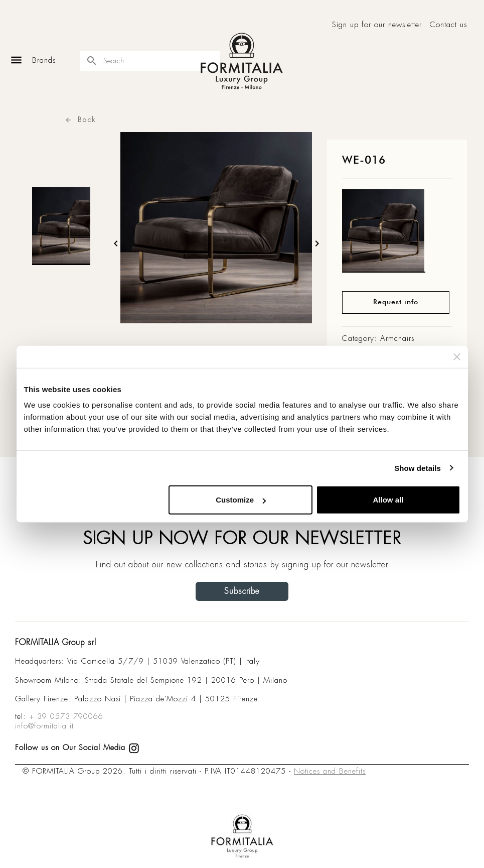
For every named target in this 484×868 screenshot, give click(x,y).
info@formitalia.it (44, 726)
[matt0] (384, 233)
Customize (241, 500)
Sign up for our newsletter (377, 25)
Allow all (388, 500)
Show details (418, 468)
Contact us (448, 25)
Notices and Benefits (330, 771)
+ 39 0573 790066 (66, 716)
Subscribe (242, 591)
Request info (396, 302)
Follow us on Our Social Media (77, 748)
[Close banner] (457, 356)
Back (80, 119)
